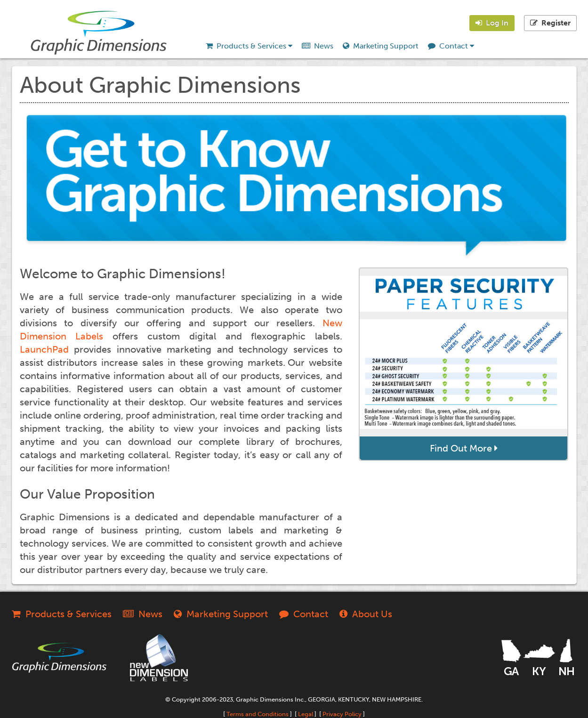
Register (550, 23)
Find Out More (464, 448)
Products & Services (249, 46)
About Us (366, 614)
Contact (451, 46)
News (318, 46)
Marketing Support (381, 46)
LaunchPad (44, 349)
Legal (306, 714)
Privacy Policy (342, 714)
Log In (492, 23)
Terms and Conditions (258, 714)
